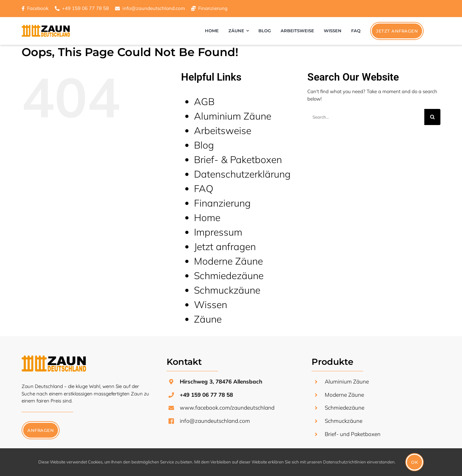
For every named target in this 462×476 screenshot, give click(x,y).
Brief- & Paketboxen (238, 160)
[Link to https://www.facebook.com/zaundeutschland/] (23, 9)
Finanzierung (213, 8)
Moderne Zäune (228, 261)
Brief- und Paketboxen (353, 434)
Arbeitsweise (223, 131)
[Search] (432, 117)
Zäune (208, 319)
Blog (204, 145)
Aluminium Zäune (233, 116)
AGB (204, 102)
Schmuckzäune (227, 290)
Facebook (38, 8)
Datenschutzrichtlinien (345, 462)
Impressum (218, 232)
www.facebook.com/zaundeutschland (227, 408)
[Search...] (366, 117)
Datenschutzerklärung (242, 174)
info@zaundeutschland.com (215, 421)
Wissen (211, 305)
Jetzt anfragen (225, 247)
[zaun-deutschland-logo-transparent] (54, 358)
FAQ (204, 189)
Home (207, 218)
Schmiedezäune (229, 276)
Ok (414, 462)
